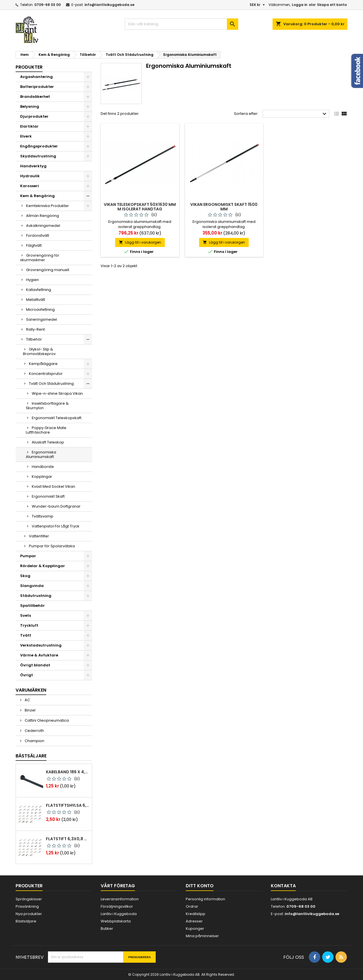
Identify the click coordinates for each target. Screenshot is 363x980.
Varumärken (31, 690)
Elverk (26, 136)
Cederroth (34, 731)
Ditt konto (200, 886)
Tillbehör (34, 339)
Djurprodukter (34, 116)
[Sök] (181, 24)
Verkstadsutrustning (41, 645)
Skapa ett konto (332, 5)
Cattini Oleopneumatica (46, 720)
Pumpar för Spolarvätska (52, 546)
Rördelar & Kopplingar (43, 566)
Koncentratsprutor (46, 374)
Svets (26, 615)
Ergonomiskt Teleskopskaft (57, 418)
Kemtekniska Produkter (48, 206)
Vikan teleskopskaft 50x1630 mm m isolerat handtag (140, 207)
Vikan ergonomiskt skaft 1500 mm (224, 207)
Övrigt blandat (35, 665)
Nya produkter (29, 914)
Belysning (30, 106)
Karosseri (29, 186)
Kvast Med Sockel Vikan (53, 486)
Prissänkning (27, 906)
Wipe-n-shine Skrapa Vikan (57, 393)
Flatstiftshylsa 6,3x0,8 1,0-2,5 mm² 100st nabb (68, 805)
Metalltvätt (36, 300)
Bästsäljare (31, 756)
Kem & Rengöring (37, 196)
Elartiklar (29, 126)
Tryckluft (29, 625)
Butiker (107, 929)
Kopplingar (42, 477)
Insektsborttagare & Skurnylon (47, 406)
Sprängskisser (29, 899)
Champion (34, 741)
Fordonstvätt (38, 236)
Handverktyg (33, 166)
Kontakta (283, 886)
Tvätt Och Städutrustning (51, 384)
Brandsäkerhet (35, 97)
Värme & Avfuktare (39, 655)
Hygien (32, 280)
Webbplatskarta (116, 921)
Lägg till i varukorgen (140, 242)
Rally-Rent (35, 329)
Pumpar (28, 556)
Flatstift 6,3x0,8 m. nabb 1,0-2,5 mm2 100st (68, 839)
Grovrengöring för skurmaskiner (40, 258)
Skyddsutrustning (38, 156)
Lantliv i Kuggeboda (119, 914)
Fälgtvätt (34, 245)
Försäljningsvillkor (117, 906)
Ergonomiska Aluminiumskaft (41, 454)
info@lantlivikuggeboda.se (109, 5)
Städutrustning (36, 596)
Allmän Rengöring (43, 216)
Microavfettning (40, 310)
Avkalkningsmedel (43, 226)
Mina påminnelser (202, 936)
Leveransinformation (120, 899)
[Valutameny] (258, 5)
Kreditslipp (196, 914)
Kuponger (195, 929)
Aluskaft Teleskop (48, 442)
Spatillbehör (32, 606)
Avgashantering (36, 77)
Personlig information (205, 899)
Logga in (300, 5)
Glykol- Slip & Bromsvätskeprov (39, 351)
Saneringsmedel (42, 319)
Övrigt (27, 675)
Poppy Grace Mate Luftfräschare (46, 430)
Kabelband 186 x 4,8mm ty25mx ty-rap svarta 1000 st (68, 772)
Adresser (194, 921)
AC (27, 700)
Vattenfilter (39, 536)
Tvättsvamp (43, 516)
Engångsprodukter (39, 146)
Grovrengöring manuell (48, 270)
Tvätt (26, 635)
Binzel (30, 710)
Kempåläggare (43, 364)
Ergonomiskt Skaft (48, 496)
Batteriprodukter (37, 87)
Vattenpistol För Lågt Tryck (56, 526)
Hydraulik (30, 176)
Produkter (29, 67)
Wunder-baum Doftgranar (56, 506)
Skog (25, 576)
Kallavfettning (39, 290)
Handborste (43, 467)
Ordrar (192, 906)
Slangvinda (32, 586)
